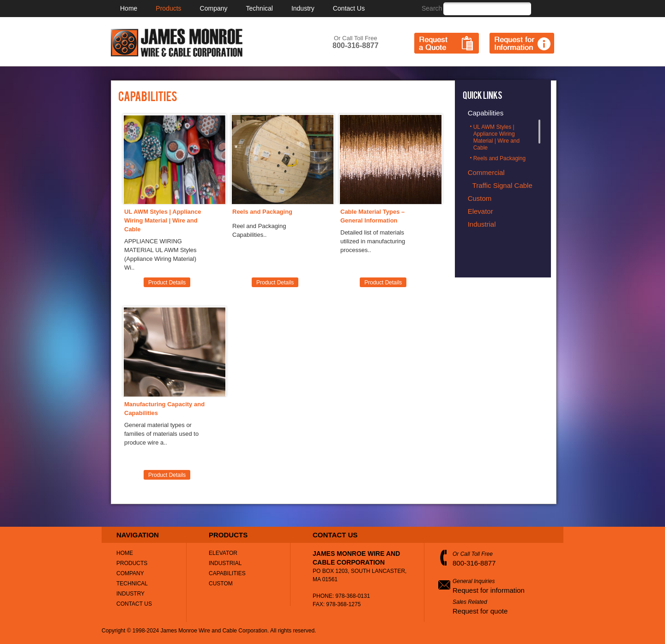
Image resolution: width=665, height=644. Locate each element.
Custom (221, 584)
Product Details (167, 283)
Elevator (223, 553)
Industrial (225, 563)
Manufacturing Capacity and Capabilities (164, 409)
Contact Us (349, 8)
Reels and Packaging (262, 212)
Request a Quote (447, 43)
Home (129, 8)
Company (214, 8)
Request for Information (522, 43)
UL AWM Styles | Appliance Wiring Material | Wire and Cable (163, 220)
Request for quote (480, 611)
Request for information (489, 590)
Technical (260, 8)
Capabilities (227, 573)
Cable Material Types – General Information (372, 216)
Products (168, 8)
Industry (303, 8)
